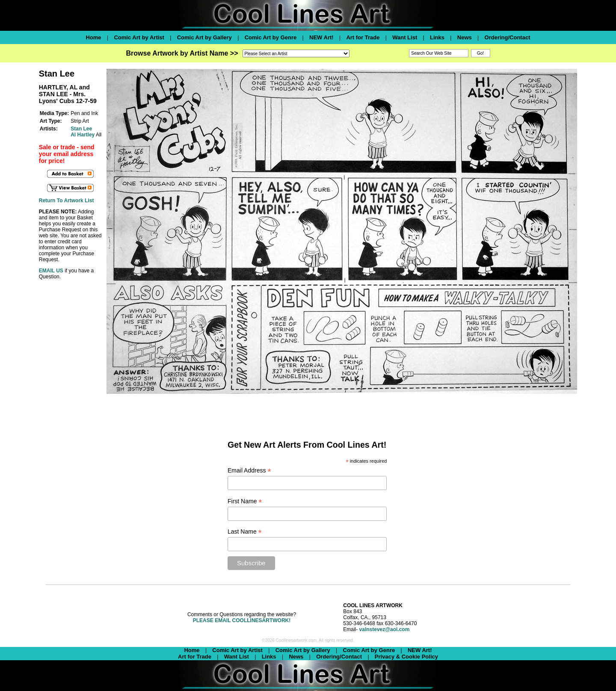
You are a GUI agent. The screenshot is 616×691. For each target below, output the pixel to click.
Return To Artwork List (67, 201)
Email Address (249, 471)
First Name (245, 501)
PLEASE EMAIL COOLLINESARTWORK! (242, 620)
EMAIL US (51, 271)
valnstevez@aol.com (385, 629)
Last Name (245, 532)
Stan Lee (81, 129)
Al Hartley (83, 135)
